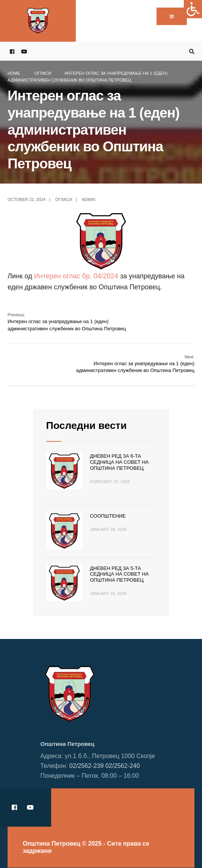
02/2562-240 (123, 766)
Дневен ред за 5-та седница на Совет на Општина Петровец (119, 574)
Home (14, 73)
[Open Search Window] (191, 51)
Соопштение (108, 516)
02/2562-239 (87, 766)
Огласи (43, 73)
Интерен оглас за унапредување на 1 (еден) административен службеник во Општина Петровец (67, 322)
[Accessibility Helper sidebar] (193, 9)
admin (88, 199)
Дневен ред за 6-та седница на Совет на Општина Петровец (119, 462)
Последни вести (87, 425)
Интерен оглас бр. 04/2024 (76, 276)
